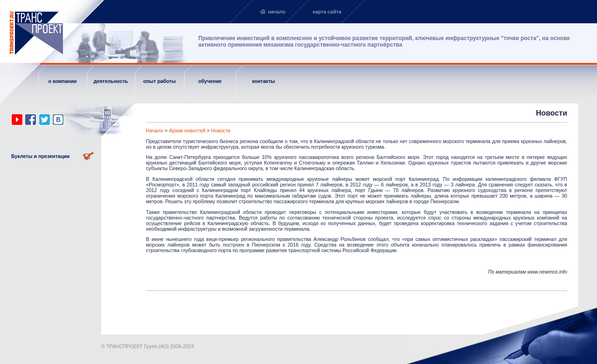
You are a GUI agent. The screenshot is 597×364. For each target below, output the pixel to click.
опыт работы (160, 81)
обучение (210, 81)
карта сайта (327, 12)
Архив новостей (187, 130)
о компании (63, 81)
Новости (221, 130)
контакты (264, 81)
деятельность (111, 81)
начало (277, 12)
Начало (155, 130)
